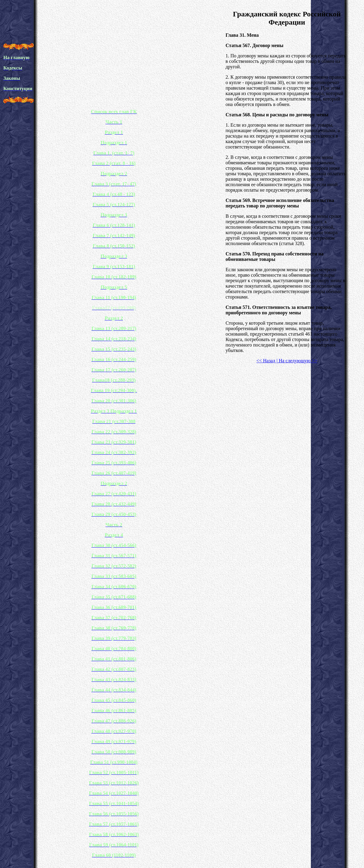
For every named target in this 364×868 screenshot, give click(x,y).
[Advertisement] (114, 24)
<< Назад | (267, 361)
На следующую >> (297, 361)
